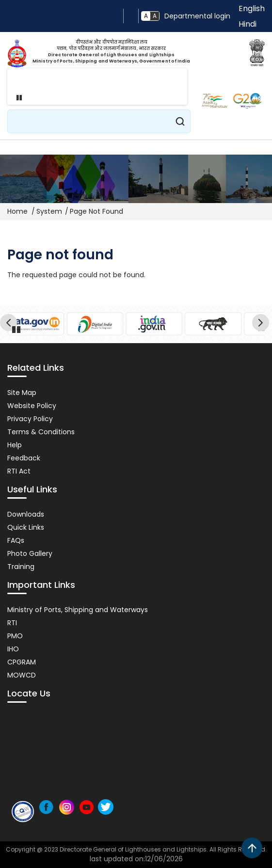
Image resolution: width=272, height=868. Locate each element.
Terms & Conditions (41, 432)
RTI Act (19, 471)
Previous (10, 324)
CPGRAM (22, 662)
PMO (15, 636)
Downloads (26, 514)
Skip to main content (116, 16)
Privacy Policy (30, 419)
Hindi (248, 24)
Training (21, 567)
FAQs (16, 540)
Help (15, 445)
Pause (16, 97)
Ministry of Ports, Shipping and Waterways (78, 610)
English (252, 8)
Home (17, 211)
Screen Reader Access (131, 16)
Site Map (22, 393)
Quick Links (26, 527)
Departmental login (197, 16)
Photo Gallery (30, 553)
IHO (13, 649)
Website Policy (32, 406)
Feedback (24, 458)
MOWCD (22, 675)
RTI (12, 623)
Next (262, 324)
